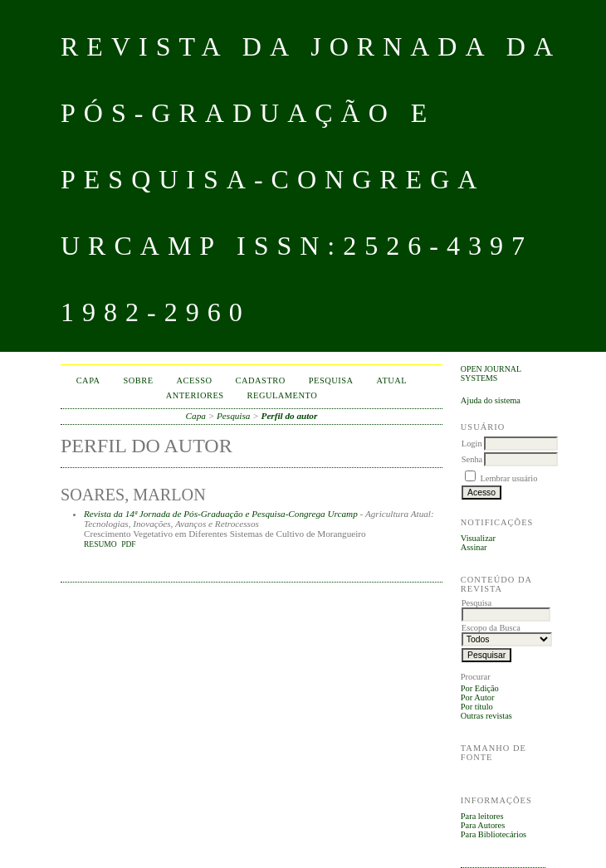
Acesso (195, 380)
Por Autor (478, 697)
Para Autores (483, 825)
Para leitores (482, 816)
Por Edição (480, 688)
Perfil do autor (290, 416)
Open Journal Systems (491, 373)
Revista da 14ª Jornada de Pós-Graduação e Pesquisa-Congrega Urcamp (221, 514)
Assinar (474, 547)
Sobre (139, 380)
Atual (392, 380)
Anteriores (195, 395)
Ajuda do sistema (491, 400)
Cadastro (261, 380)
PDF (128, 544)
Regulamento (283, 395)
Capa (88, 380)
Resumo (100, 544)
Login (472, 444)
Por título (477, 707)
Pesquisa (331, 380)
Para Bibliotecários (494, 834)
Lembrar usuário (508, 478)
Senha (472, 459)
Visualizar (478, 538)
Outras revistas (486, 716)
